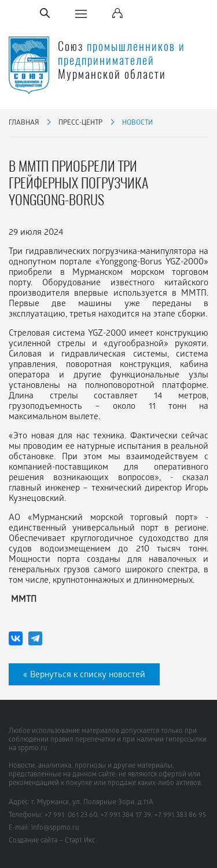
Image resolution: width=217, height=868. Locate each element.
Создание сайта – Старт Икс (52, 841)
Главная (24, 123)
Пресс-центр (80, 123)
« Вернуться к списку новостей (84, 675)
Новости (137, 123)
